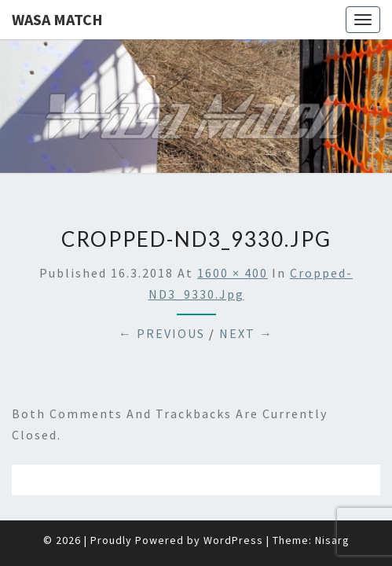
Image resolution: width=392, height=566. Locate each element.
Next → (246, 294)
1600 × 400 (233, 233)
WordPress (233, 501)
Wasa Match (57, 19)
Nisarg (332, 501)
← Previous (162, 294)
